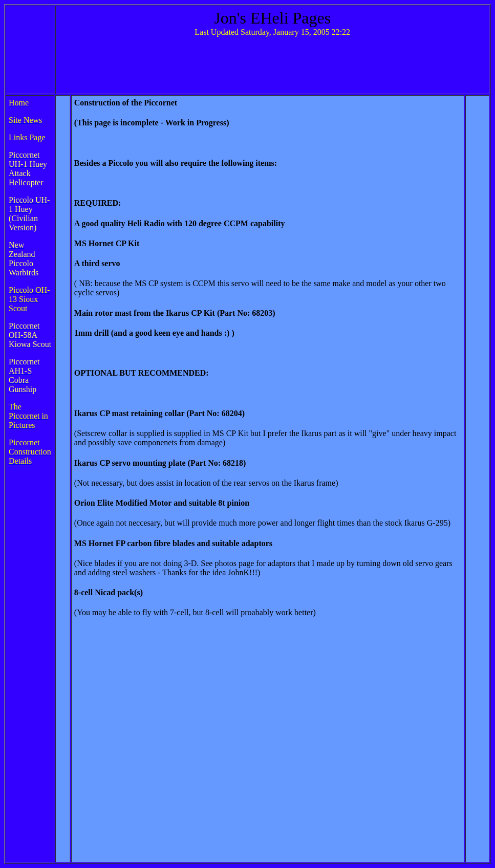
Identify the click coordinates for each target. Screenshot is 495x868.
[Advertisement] (272, 68)
